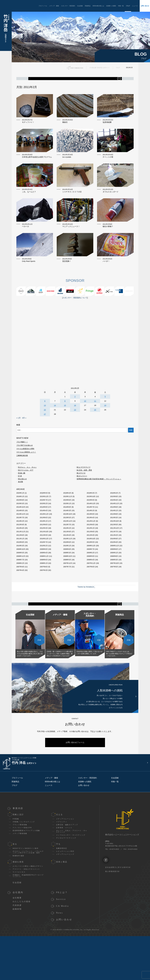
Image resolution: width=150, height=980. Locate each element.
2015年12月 (44, 524)
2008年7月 (20, 587)
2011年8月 (91, 559)
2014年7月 (91, 535)
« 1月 (18, 445)
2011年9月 (67, 559)
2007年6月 (91, 594)
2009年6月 (114, 577)
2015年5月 (91, 528)
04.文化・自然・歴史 (84, 498)
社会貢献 (80, 6)
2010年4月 (114, 570)
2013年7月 (20, 545)
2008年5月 (67, 587)
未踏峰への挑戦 (111, 6)
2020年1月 (20, 521)
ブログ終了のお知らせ (25, 473)
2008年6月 (44, 587)
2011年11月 (21, 559)
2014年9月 (44, 535)
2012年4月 (20, 556)
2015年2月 (44, 531)
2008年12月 (21, 584)
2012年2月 (67, 556)
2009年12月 (91, 573)
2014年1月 (114, 538)
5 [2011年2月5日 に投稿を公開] (105, 424)
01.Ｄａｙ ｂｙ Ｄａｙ (27, 495)
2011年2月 (114, 563)
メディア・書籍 (54, 6)
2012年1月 (91, 556)
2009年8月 (67, 577)
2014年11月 (115, 531)
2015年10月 (91, 524)
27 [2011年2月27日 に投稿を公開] (45, 442)
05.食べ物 (22, 501)
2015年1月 (67, 531)
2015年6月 (67, 528)
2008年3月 (114, 587)
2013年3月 (114, 545)
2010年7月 (44, 570)
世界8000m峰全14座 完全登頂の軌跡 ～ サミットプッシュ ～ (99, 507)
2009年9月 (44, 577)
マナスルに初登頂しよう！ (26, 480)
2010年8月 (20, 570)
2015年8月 (20, 528)
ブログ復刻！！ (22, 470)
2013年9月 (91, 542)
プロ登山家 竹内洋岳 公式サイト (99, 68)
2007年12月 (68, 591)
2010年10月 (91, 566)
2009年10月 (21, 577)
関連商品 (88, 6)
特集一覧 (121, 6)
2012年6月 (91, 552)
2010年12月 (44, 566)
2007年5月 (114, 594)
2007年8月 (44, 594)
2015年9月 (114, 524)
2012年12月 (68, 549)
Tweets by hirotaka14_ (86, 614)
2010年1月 (67, 573)
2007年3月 (44, 598)
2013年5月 (67, 545)
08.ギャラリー (82, 504)
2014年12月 (91, 531)
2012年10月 (115, 549)
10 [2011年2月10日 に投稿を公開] (85, 429)
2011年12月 (115, 556)
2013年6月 (44, 545)
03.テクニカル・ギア (26, 498)
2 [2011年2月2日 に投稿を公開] (75, 424)
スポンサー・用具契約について (75, 325)
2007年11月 (91, 591)
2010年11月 (68, 566)
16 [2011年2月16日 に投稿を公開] (75, 433)
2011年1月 (20, 566)
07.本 (20, 504)
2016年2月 (114, 521)
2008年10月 (68, 584)
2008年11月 (44, 584)
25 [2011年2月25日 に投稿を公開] (95, 437)
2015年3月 (20, 531)
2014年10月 (21, 535)
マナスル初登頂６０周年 (25, 476)
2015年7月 (44, 528)
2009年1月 (114, 580)
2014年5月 (20, 538)
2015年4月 (114, 528)
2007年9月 (20, 594)
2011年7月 (114, 559)
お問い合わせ (145, 6)
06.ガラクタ (81, 501)
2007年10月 (115, 591)
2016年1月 (20, 524)
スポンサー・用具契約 (68, 6)
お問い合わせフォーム (75, 793)
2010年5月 (91, 570)
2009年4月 (44, 580)
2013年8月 (114, 542)
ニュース (135, 6)
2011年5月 (44, 563)
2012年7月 (67, 552)
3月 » (24, 445)
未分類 (20, 509)
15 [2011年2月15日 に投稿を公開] (65, 433)
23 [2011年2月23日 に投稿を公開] (75, 437)
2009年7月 (91, 577)
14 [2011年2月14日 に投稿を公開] (55, 433)
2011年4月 (67, 563)
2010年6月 (67, 570)
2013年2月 (20, 549)
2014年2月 (91, 538)
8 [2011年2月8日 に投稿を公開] (65, 429)
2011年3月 (91, 563)
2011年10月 (44, 559)
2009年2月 (91, 580)
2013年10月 (68, 542)
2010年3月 (20, 573)
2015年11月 (68, 524)
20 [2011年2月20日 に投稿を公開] (45, 437)
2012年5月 (114, 552)
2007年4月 (20, 598)
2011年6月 (20, 563)
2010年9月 (114, 566)
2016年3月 (91, 521)
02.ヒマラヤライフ (84, 495)
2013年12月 (21, 542)
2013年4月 (91, 545)
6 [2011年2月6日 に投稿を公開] (45, 429)
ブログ (128, 6)
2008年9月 (91, 584)
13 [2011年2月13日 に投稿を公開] (45, 433)
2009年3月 (67, 580)
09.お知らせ (22, 507)
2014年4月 (44, 538)
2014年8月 (67, 535)
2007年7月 (67, 594)
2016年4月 (67, 521)
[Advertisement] (75, 356)
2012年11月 (91, 549)
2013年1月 (44, 549)
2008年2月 (20, 591)
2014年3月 (67, 538)
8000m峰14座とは (98, 6)
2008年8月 (114, 584)
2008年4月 (91, 587)
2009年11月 (115, 573)
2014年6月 (114, 535)
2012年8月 (44, 552)
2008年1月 (44, 591)
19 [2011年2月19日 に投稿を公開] (105, 433)
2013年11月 (44, 542)
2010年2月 (44, 573)
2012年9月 (20, 552)
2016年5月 (44, 521)
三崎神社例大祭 (22, 483)
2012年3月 (44, 556)
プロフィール (43, 6)
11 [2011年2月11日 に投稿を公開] (95, 429)
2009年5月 (20, 580)
